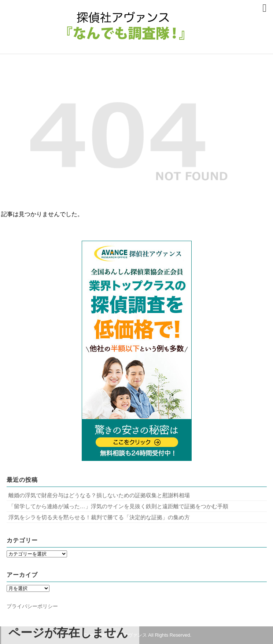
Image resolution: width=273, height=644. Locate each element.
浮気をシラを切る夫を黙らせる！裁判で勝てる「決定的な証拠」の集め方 (99, 517)
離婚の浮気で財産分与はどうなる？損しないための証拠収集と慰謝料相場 (99, 495)
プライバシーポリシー (32, 606)
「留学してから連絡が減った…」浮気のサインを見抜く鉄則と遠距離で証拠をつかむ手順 (118, 506)
